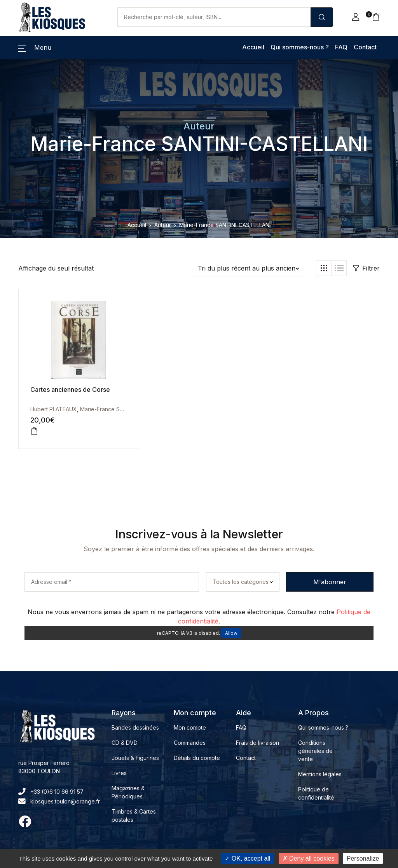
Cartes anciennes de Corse (70, 389)
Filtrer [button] (366, 268)
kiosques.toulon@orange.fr (59, 801)
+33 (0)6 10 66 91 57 (51, 792)
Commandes (190, 743)
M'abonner (330, 582)
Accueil (253, 47)
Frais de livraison (257, 743)
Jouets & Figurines (135, 758)
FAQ (341, 47)
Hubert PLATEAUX (54, 409)
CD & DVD (125, 743)
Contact (365, 47)
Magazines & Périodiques (128, 792)
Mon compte (190, 727)
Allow (231, 633)
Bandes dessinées (135, 727)
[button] (356, 17)
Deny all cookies (309, 858)
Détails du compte (197, 758)
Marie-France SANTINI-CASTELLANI (199, 144)
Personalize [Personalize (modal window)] (363, 858)
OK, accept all (247, 858)
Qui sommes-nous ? (300, 47)
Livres (119, 773)
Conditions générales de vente (315, 751)
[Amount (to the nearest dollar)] (214, 17)
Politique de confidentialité (316, 793)
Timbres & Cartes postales (134, 816)
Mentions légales (320, 774)
